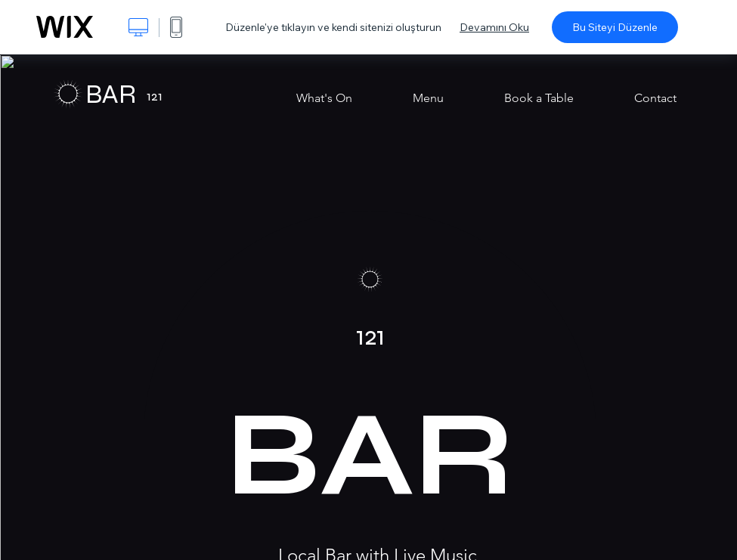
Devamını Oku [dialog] (494, 27)
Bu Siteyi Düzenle (615, 27)
